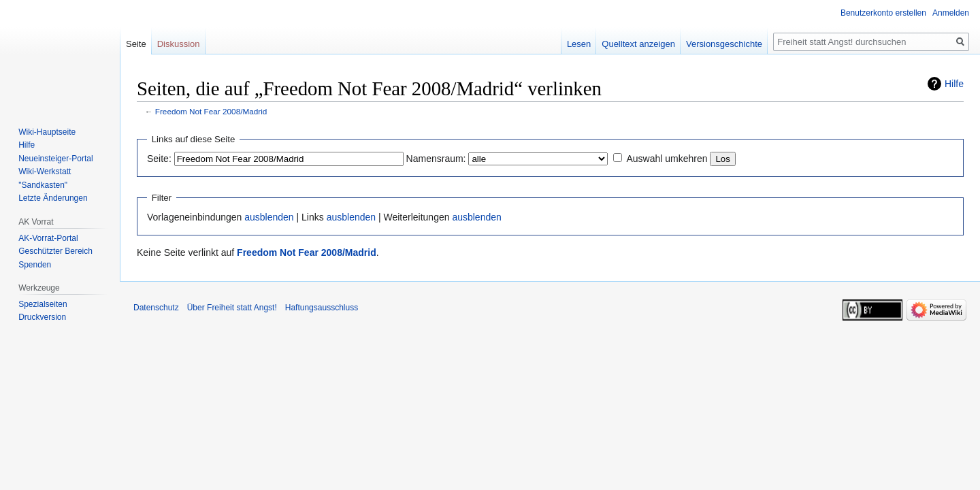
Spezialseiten (43, 304)
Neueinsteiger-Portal (55, 159)
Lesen (579, 44)
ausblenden (269, 217)
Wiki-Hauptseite (47, 132)
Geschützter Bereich (55, 251)
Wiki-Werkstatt (45, 171)
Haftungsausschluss (322, 308)
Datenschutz (156, 308)
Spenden (35, 265)
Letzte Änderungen (53, 198)
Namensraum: (436, 159)
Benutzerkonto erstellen (883, 13)
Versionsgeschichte (724, 44)
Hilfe (954, 84)
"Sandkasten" (43, 185)
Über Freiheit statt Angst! (232, 308)
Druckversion (42, 317)
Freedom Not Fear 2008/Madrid (211, 111)
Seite (136, 44)
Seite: (159, 159)
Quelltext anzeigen (638, 44)
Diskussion (179, 44)
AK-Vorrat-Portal (48, 238)
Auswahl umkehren (667, 159)
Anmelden (951, 13)
